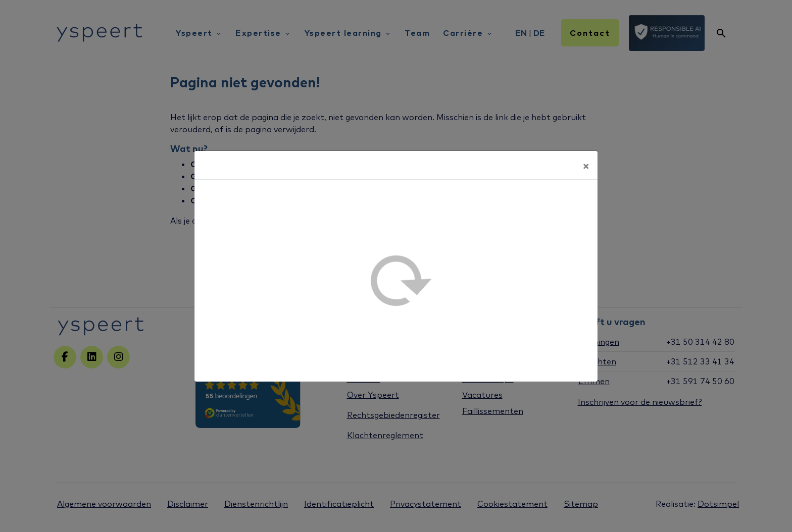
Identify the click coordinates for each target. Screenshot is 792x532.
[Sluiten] (586, 165)
